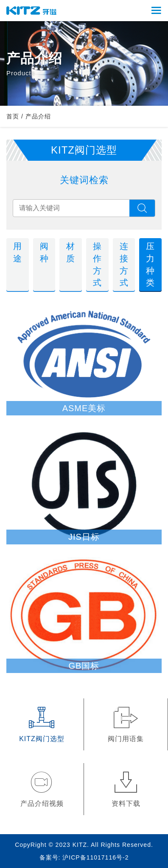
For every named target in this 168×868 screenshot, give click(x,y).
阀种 (44, 252)
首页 (13, 116)
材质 (71, 252)
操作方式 (97, 264)
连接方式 (124, 264)
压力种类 (150, 264)
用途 (18, 252)
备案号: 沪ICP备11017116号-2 (84, 857)
